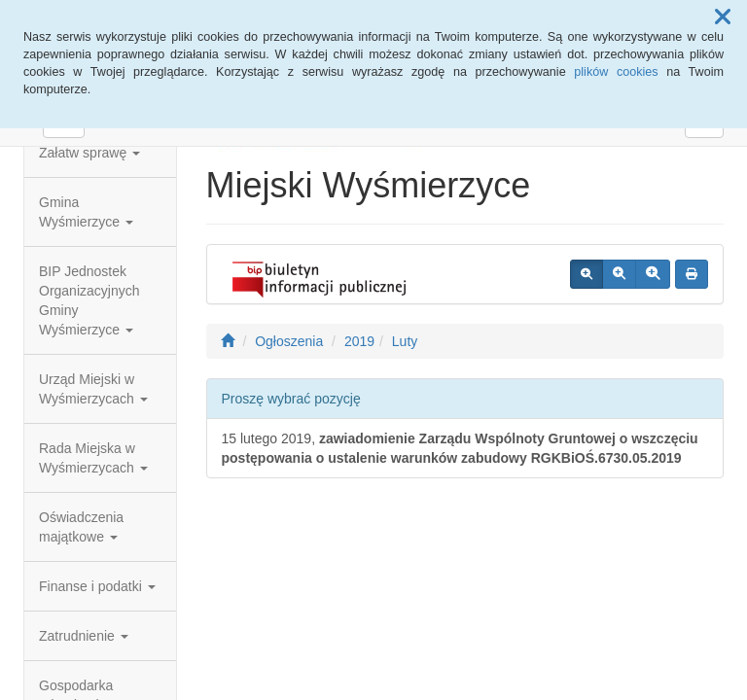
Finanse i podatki (97, 586)
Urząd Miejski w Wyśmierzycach (93, 389)
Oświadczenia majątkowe (81, 527)
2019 (359, 341)
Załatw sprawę (89, 153)
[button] (723, 17)
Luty (405, 341)
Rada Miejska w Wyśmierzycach (93, 458)
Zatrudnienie (84, 636)
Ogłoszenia (289, 341)
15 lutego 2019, (460, 448)
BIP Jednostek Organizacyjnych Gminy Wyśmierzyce (89, 300)
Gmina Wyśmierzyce (86, 212)
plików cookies (616, 72)
